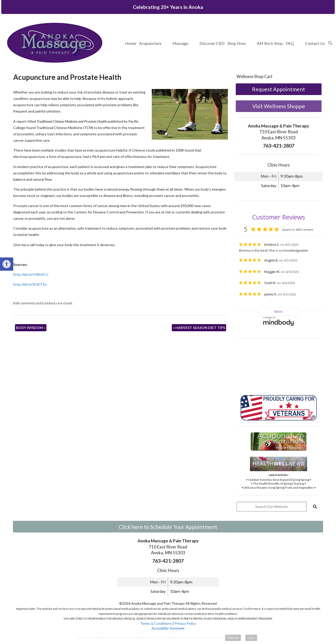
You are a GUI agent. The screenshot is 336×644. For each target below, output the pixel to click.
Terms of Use (196, 638)
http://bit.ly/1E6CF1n (30, 284)
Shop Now (237, 43)
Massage (180, 43)
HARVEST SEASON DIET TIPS (199, 328)
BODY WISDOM (31, 328)
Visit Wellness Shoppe (279, 106)
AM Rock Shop (270, 43)
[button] (330, 43)
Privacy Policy (185, 623)
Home (131, 43)
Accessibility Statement (168, 628)
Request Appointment (279, 89)
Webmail (233, 638)
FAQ (290, 43)
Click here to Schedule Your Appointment (168, 527)
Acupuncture (150, 43)
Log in (251, 638)
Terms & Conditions (156, 623)
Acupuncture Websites (92, 638)
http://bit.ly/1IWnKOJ (31, 274)
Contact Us (315, 43)
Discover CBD (212, 43)
